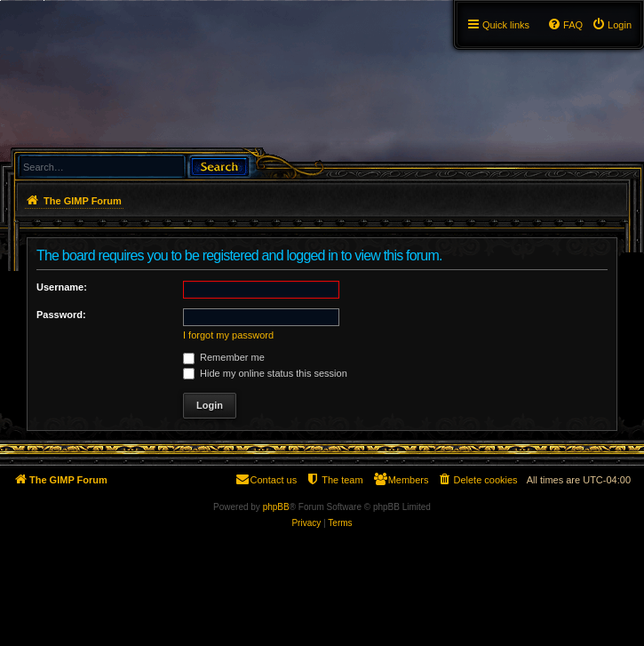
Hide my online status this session (265, 373)
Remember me (224, 357)
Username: (62, 287)
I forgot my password (228, 335)
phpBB (276, 507)
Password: (61, 315)
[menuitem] (612, 25)
